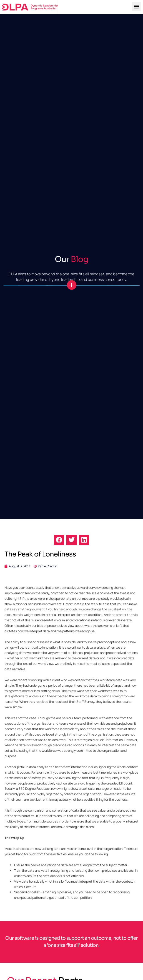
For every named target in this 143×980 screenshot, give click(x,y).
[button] (136, 7)
